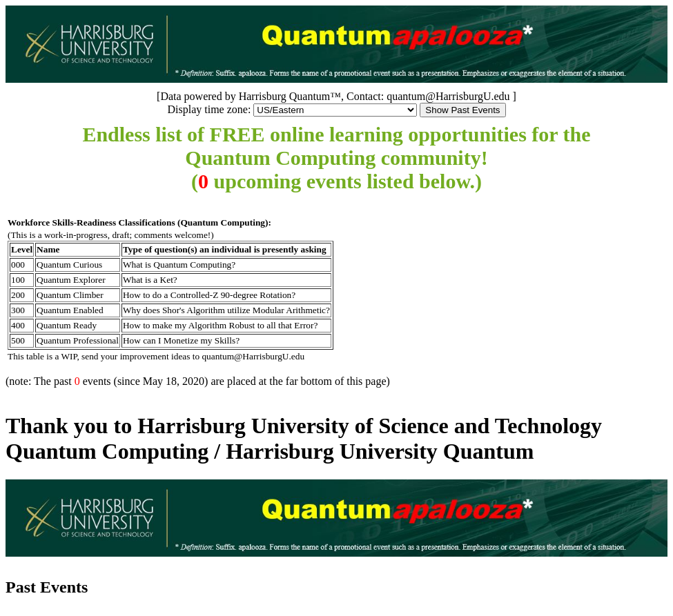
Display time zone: (209, 109)
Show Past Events (462, 110)
